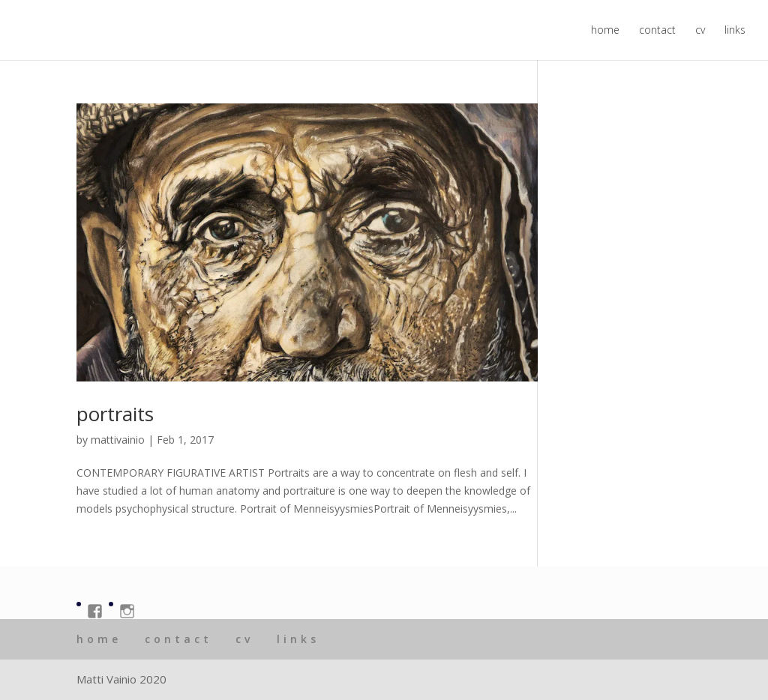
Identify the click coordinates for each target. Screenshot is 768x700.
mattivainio (118, 440)
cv (700, 31)
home (605, 31)
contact (657, 31)
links (735, 31)
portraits (115, 414)
